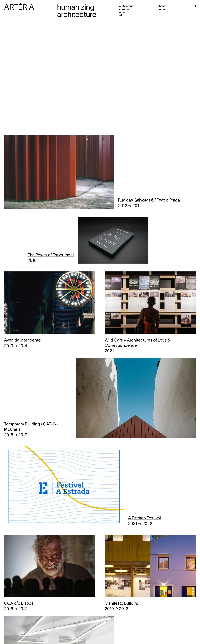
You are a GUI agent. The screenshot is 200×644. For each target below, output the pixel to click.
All (120, 16)
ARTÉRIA (19, 8)
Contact (162, 9)
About (161, 6)
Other (122, 12)
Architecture (127, 6)
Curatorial (125, 9)
